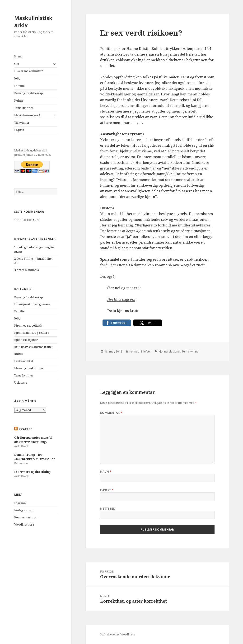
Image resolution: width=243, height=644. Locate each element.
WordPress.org (24, 524)
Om (17, 64)
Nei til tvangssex (121, 299)
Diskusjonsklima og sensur (32, 304)
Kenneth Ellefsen (140, 351)
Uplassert (21, 383)
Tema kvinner (24, 108)
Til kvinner (22, 123)
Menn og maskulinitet (29, 368)
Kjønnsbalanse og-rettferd (32, 333)
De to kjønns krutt (123, 310)
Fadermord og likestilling (32, 472)
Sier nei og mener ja (124, 288)
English (19, 130)
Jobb (17, 78)
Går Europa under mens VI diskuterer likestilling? (33, 440)
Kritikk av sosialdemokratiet (33, 347)
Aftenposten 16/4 (197, 48)
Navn (106, 472)
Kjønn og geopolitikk (28, 326)
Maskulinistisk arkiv (33, 21)
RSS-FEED (26, 429)
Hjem (18, 56)
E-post (107, 490)
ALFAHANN (31, 220)
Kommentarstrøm (26, 517)
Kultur (19, 101)
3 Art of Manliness (26, 270)
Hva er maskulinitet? (28, 71)
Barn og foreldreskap (28, 93)
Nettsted (108, 509)
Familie (19, 86)
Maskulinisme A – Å (27, 115)
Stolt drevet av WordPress (117, 634)
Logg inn (20, 503)
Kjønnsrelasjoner (26, 340)
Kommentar (111, 413)
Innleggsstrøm (24, 510)
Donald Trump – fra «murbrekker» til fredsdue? (35, 457)
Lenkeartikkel (24, 361)
